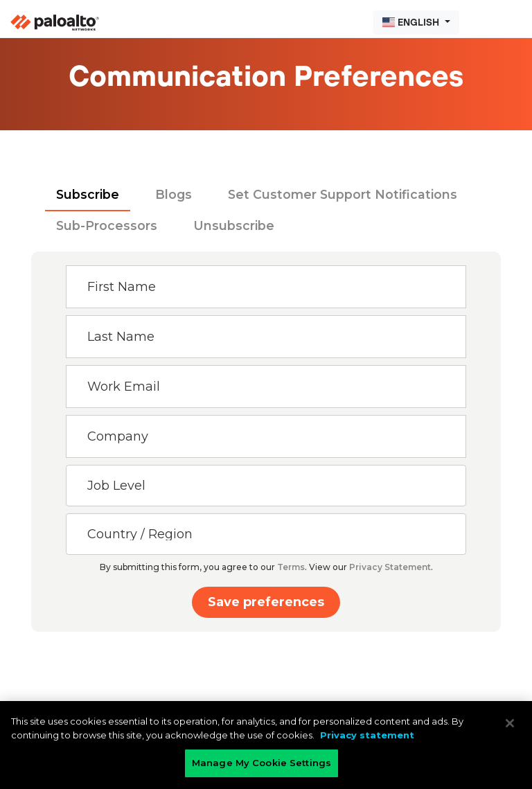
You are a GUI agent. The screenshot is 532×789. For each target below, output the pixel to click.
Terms (291, 567)
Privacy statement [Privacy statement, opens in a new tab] (367, 735)
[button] (416, 23)
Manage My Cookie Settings (261, 763)
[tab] (88, 195)
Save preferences (266, 602)
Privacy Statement (390, 567)
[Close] (510, 723)
